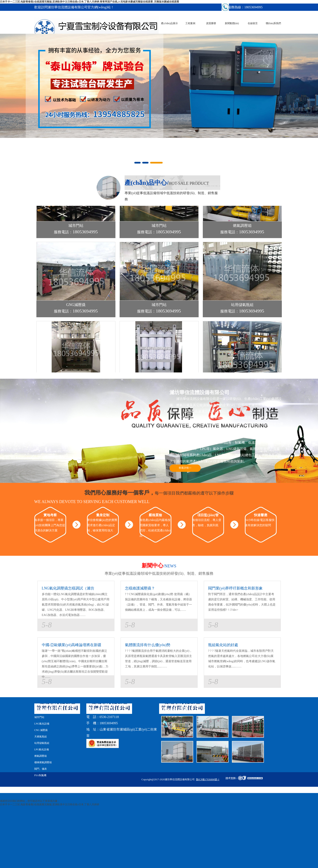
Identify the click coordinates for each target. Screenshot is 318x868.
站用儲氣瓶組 (42, 743)
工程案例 (190, 23)
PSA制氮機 (40, 775)
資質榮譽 (211, 23)
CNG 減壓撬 (41, 730)
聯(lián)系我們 (273, 23)
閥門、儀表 (41, 769)
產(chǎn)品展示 (169, 23)
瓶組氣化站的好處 (223, 645)
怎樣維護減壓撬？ (140, 588)
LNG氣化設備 (42, 724)
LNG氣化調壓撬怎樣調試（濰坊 (68, 588)
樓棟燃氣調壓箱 (43, 762)
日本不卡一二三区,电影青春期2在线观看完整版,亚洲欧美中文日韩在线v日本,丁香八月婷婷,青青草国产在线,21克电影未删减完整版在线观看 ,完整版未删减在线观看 (90, 2)
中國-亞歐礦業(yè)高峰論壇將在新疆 (72, 645)
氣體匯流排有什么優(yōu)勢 (148, 645)
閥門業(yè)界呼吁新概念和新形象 (236, 588)
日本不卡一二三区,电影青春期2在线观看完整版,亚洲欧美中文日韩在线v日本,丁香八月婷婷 (50, 804)
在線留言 (253, 23)
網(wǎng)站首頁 (128, 23)
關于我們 (149, 23)
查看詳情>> (185, 468)
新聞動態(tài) (232, 23)
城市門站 (39, 717)
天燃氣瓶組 (41, 737)
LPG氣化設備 (42, 749)
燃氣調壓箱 (41, 756)
